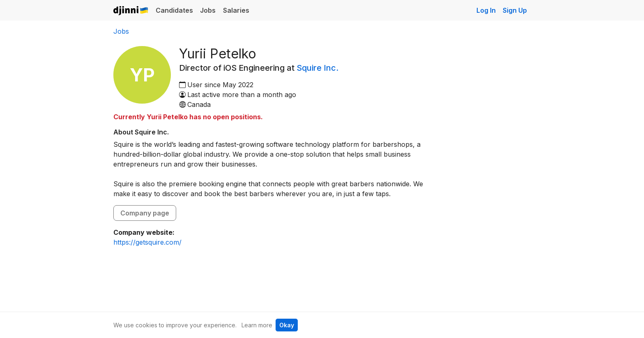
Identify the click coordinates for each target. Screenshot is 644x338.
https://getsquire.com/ (147, 242)
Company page (145, 213)
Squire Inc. (317, 68)
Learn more (257, 325)
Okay (287, 325)
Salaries (236, 10)
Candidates (174, 10)
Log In (486, 10)
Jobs (208, 10)
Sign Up (515, 10)
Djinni (131, 11)
